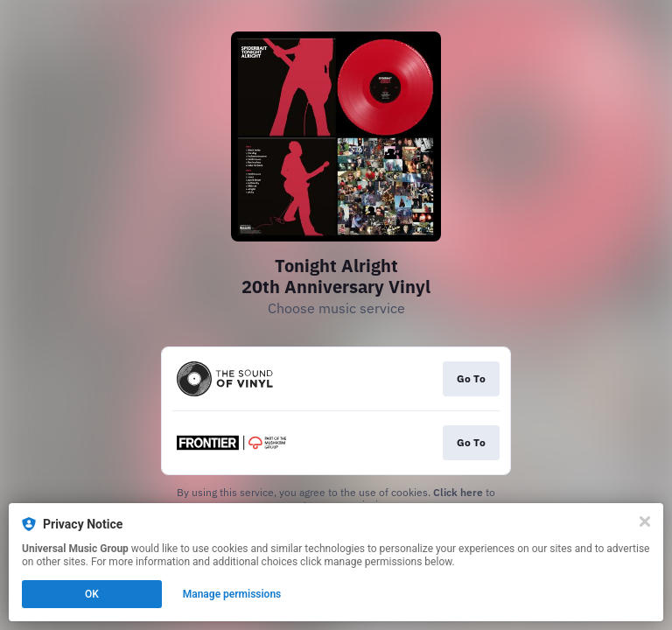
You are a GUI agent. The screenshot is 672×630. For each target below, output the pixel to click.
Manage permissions (232, 594)
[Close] (645, 521)
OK (92, 594)
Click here (458, 492)
